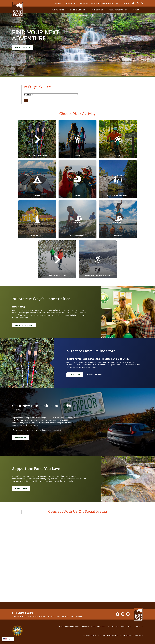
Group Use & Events (70, 3)
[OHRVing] (77, 179)
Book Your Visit (23, 47)
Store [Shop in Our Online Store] (118, 3)
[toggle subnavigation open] (66, 10)
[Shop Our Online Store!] (37, 139)
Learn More (21, 438)
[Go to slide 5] (109, 337)
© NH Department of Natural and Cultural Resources (113, 635)
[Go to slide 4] (107, 337)
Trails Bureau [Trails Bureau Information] (84, 3)
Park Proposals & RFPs (116, 627)
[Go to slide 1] (102, 337)
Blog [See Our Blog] (130, 627)
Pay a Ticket (95, 3)
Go (26, 101)
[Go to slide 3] (105, 337)
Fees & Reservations (118, 10)
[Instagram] (138, 3)
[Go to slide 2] (103, 337)
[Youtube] (142, 3)
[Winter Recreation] (57, 259)
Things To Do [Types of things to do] (98, 10)
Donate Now (21, 489)
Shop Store (75, 375)
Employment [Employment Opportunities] (57, 3)
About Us (136, 10)
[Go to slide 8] (114, 337)
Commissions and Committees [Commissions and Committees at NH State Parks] (94, 627)
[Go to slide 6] (111, 337)
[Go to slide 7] (112, 337)
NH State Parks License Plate (68, 627)
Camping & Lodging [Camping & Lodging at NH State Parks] (78, 10)
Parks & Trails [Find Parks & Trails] (58, 10)
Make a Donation (107, 3)
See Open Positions (24, 325)
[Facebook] (133, 3)
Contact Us (139, 627)
